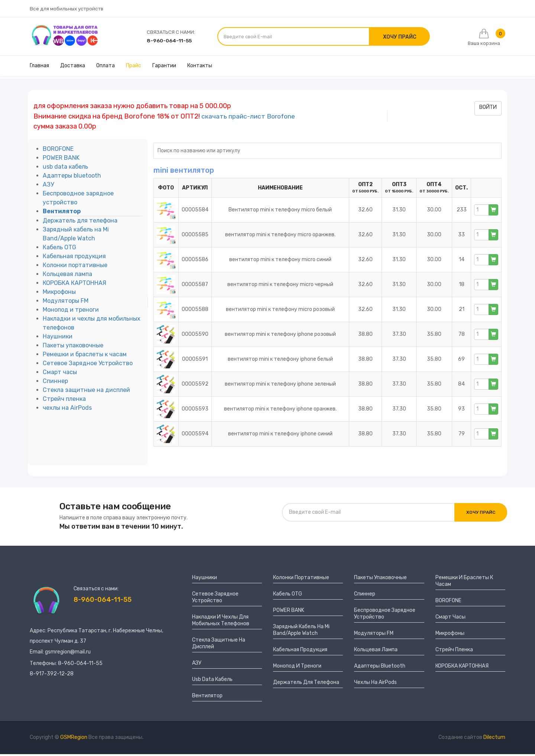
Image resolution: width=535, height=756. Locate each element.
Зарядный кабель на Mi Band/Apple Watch (301, 632)
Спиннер (55, 383)
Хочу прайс (480, 514)
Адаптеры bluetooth (72, 178)
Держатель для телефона (80, 223)
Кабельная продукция (74, 258)
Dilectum (494, 739)
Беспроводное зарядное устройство (385, 615)
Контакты (200, 68)
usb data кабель (65, 169)
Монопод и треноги (71, 312)
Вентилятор (62, 213)
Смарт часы (60, 374)
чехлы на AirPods (67, 410)
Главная (39, 68)
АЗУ (48, 187)
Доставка (73, 68)
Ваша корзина (483, 38)
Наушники (58, 339)
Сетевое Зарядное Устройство (88, 365)
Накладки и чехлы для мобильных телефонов (221, 622)
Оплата (106, 68)
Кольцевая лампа (67, 276)
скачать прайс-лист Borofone (250, 118)
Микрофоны (59, 294)
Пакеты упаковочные (73, 348)
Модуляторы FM (66, 303)
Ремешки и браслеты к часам (85, 356)
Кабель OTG (59, 249)
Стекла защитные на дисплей (86, 392)
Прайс (134, 68)
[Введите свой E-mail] (294, 38)
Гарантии (164, 68)
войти (488, 109)
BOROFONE (58, 151)
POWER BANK (61, 160)
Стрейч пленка (64, 401)
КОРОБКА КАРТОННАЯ (74, 285)
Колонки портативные (75, 267)
